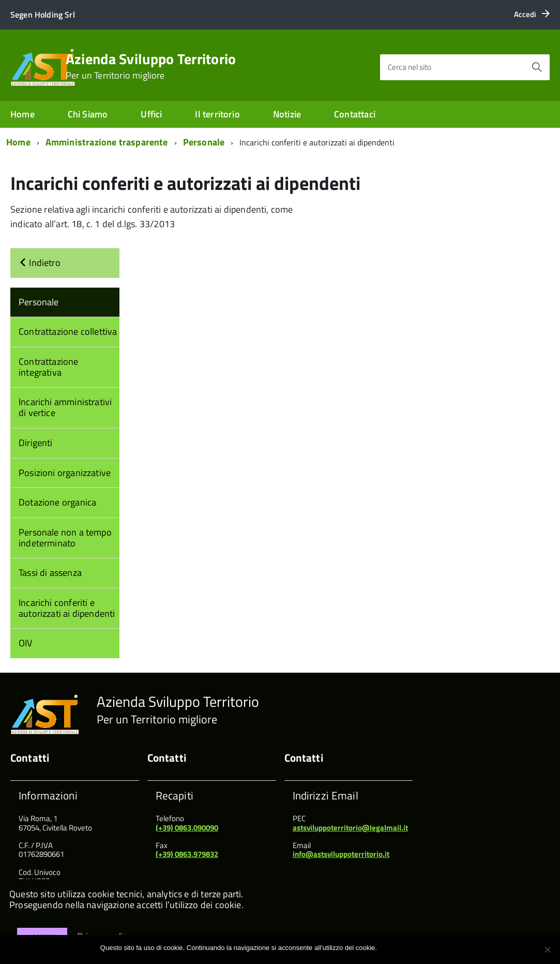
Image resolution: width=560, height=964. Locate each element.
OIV (26, 643)
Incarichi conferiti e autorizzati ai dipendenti (67, 608)
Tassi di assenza (50, 573)
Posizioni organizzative (65, 473)
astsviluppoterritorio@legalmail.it (350, 828)
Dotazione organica (57, 502)
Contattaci (355, 114)
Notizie (287, 114)
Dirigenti (36, 443)
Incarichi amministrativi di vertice (65, 407)
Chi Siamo (88, 114)
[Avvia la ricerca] (537, 67)
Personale (204, 142)
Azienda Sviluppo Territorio (151, 66)
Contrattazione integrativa (49, 367)
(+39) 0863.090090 (187, 828)
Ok (387, 948)
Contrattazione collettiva (68, 331)
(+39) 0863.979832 (187, 854)
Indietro (40, 263)
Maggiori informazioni (428, 948)
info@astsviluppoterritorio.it (341, 854)
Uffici (151, 114)
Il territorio (217, 114)
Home (22, 114)
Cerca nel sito (410, 67)
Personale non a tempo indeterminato (65, 538)
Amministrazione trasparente (107, 142)
